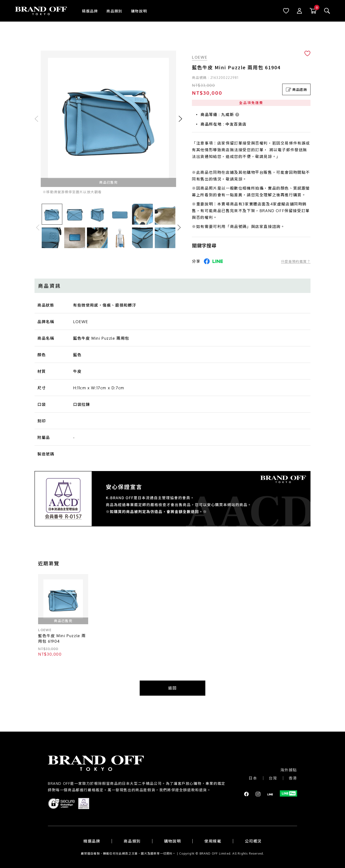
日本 (253, 778)
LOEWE (200, 57)
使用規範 (213, 841)
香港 (293, 778)
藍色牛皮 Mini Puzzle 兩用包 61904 (62, 638)
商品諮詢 (296, 90)
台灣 (273, 778)
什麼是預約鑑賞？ (296, 261)
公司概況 (253, 841)
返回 (172, 688)
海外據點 (289, 770)
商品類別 (114, 11)
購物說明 (139, 11)
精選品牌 (90, 11)
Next (179, 227)
